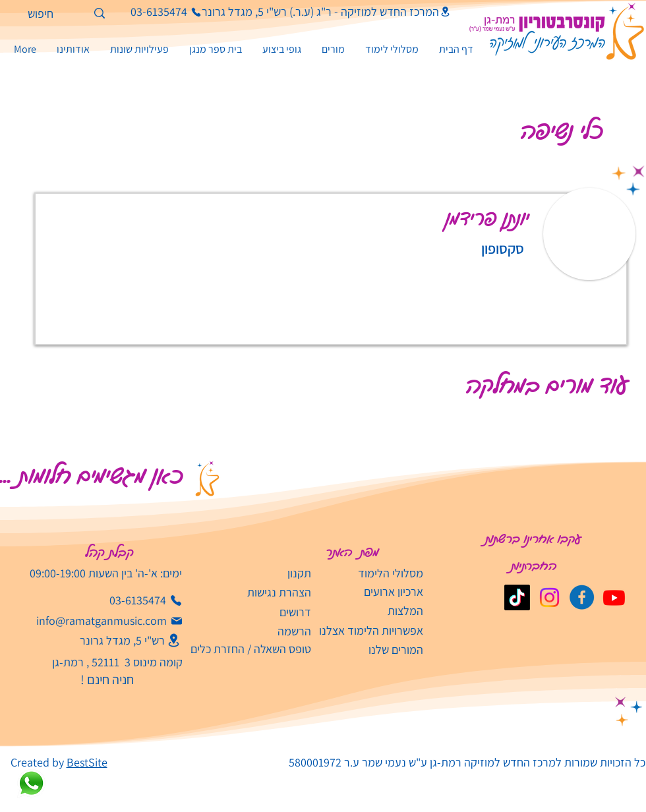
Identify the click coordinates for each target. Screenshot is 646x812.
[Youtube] (614, 597)
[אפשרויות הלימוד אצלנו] (370, 630)
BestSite (87, 762)
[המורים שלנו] (370, 650)
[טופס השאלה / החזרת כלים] (246, 649)
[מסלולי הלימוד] (370, 573)
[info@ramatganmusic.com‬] (109, 621)
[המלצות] (370, 611)
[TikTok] (517, 597)
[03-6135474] (153, 12)
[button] (139, 49)
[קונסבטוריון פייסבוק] (582, 597)
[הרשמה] (246, 631)
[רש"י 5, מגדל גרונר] (118, 640)
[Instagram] (549, 597)
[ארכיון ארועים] (370, 592)
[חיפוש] (59, 14)
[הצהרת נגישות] (258, 592)
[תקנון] (258, 573)
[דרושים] (258, 612)
